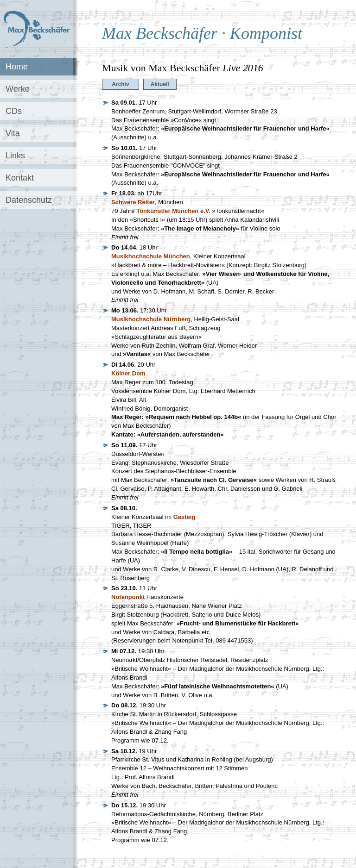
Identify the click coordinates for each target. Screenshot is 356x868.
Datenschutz (29, 200)
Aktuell (160, 84)
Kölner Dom (128, 373)
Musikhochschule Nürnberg (151, 319)
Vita (13, 133)
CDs (14, 111)
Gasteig (184, 517)
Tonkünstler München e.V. (173, 211)
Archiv (120, 84)
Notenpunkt (128, 597)
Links (15, 156)
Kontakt (20, 178)
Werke (18, 89)
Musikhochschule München (151, 256)
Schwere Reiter (133, 202)
